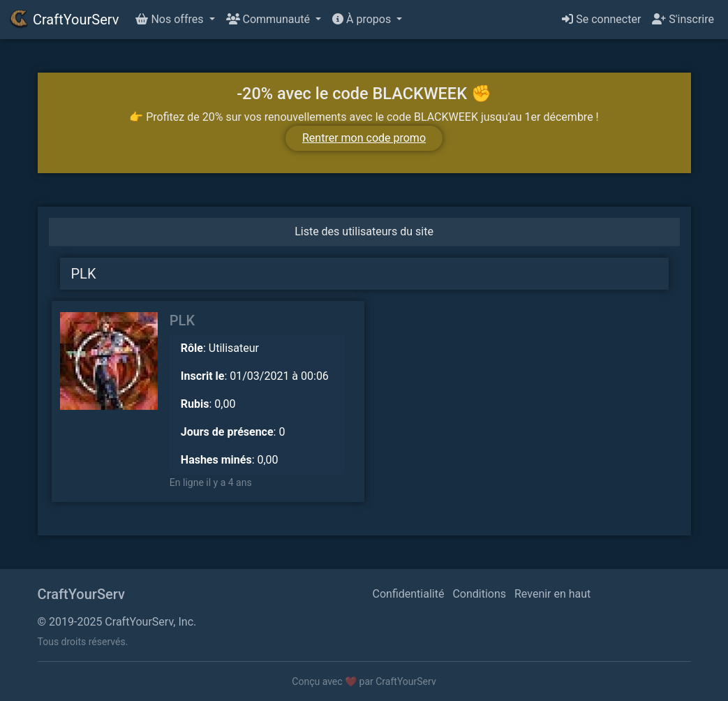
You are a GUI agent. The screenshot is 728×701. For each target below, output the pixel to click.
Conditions (479, 594)
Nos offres (171, 19)
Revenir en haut (552, 594)
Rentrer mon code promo (364, 138)
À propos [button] (363, 19)
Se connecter (601, 19)
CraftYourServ (64, 20)
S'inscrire (683, 19)
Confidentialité (409, 594)
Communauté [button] (269, 19)
